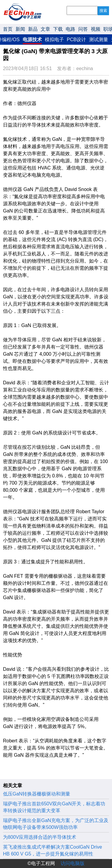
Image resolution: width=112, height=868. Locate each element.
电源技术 (32, 40)
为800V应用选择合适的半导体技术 (40, 837)
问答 (83, 29)
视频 (96, 29)
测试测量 (99, 40)
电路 (70, 29)
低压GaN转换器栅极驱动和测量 (37, 794)
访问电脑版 (73, 863)
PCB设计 (77, 40)
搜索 (103, 11)
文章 (45, 29)
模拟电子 (54, 40)
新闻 (20, 29)
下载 (58, 29)
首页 (8, 29)
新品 (33, 29)
